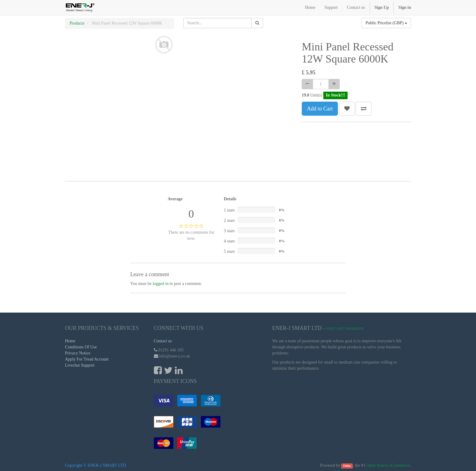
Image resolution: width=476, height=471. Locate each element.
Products (77, 23)
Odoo (347, 466)
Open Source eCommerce (388, 465)
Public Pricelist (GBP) (386, 23)
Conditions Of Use (81, 347)
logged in (161, 284)
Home (70, 341)
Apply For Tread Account (87, 359)
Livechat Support (80, 365)
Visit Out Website (345, 329)
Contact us (163, 341)
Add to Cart (320, 109)
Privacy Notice (78, 353)
